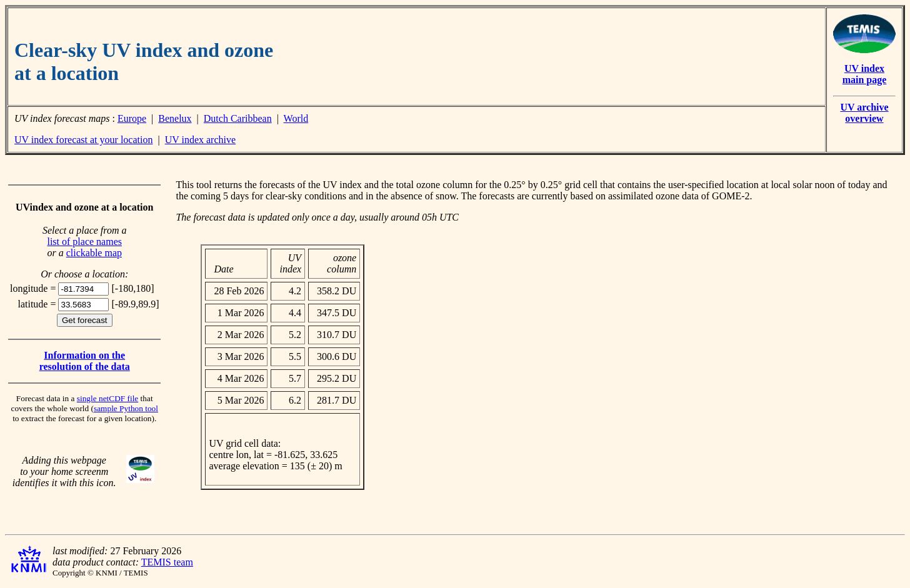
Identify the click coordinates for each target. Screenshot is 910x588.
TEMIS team (167, 562)
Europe (132, 118)
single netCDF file (107, 398)
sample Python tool (126, 408)
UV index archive (200, 140)
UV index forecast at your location (83, 140)
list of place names (84, 242)
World (296, 118)
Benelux (175, 118)
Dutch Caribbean (238, 118)
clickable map (94, 253)
